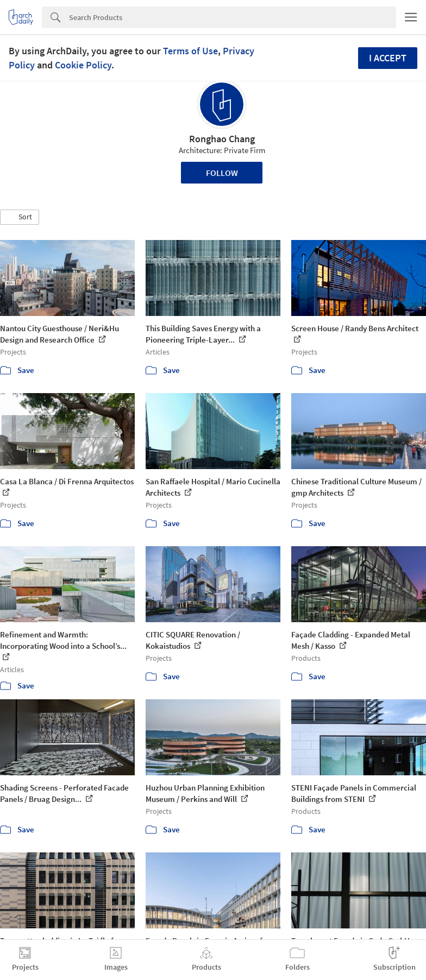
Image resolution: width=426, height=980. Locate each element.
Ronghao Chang (222, 139)
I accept (388, 58)
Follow (222, 173)
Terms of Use (190, 51)
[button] (20, 217)
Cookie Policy (83, 65)
